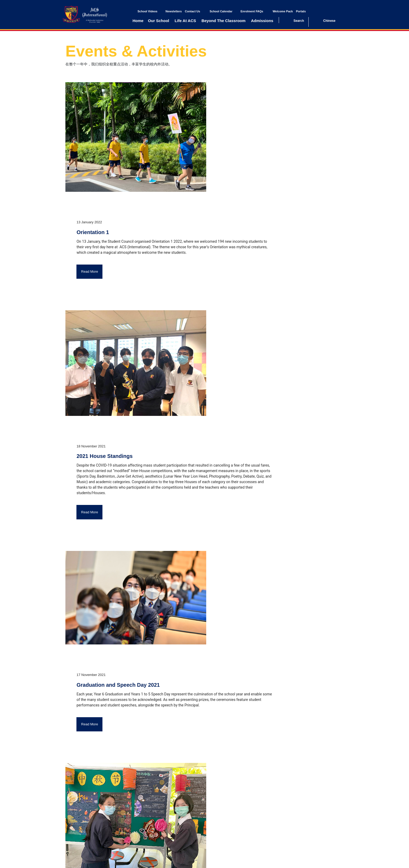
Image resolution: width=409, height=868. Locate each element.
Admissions (262, 21)
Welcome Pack (283, 11)
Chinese (329, 21)
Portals (301, 11)
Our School (159, 21)
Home (138, 21)
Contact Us (193, 11)
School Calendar (221, 11)
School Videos (148, 11)
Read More (90, 272)
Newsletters (174, 11)
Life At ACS (185, 21)
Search (299, 21)
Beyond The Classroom (224, 21)
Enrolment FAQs (252, 11)
